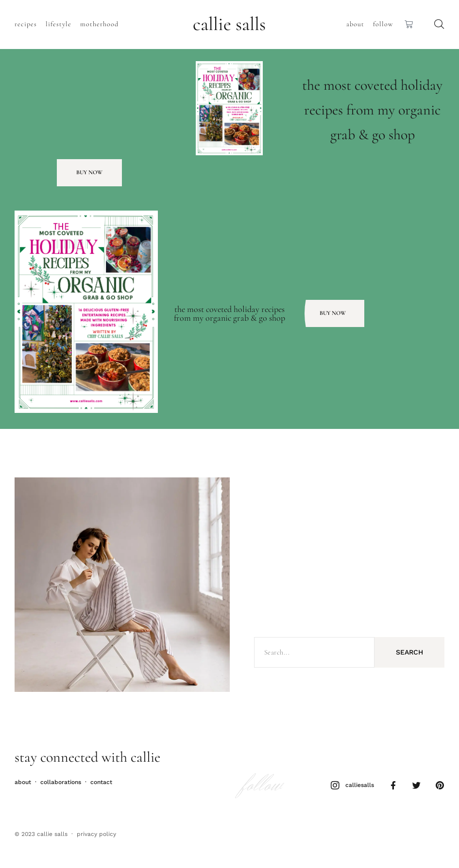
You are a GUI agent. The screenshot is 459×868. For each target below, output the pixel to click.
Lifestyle (59, 24)
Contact (101, 782)
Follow (383, 24)
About (355, 24)
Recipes (26, 24)
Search (409, 652)
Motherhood (99, 24)
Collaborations (61, 782)
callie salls (229, 24)
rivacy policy (98, 834)
